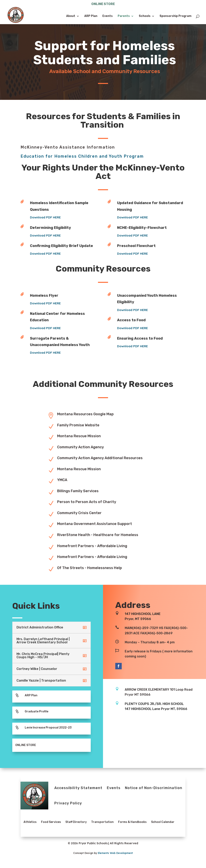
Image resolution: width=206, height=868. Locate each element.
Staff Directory (76, 822)
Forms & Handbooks (132, 822)
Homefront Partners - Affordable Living (92, 546)
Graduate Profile (37, 711)
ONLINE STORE (103, 4)
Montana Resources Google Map (85, 414)
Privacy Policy (68, 803)
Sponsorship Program (176, 16)
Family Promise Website (78, 425)
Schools (145, 16)
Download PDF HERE (58, 217)
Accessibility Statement (78, 788)
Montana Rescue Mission (79, 436)
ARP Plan (91, 16)
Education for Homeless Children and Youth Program (82, 156)
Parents (124, 16)
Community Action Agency (80, 447)
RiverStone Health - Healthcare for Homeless (98, 535)
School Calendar (163, 822)
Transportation (102, 822)
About (71, 16)
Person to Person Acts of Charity (87, 502)
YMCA (62, 480)
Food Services (51, 822)
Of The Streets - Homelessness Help (90, 568)
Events (108, 16)
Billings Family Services (78, 491)
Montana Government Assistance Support (95, 524)
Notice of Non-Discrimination (154, 788)
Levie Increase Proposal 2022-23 (48, 728)
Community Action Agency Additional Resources (100, 458)
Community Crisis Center (79, 513)
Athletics (30, 822)
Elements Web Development (115, 853)
